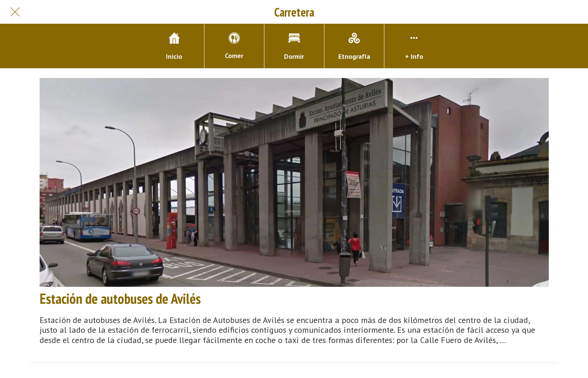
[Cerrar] (15, 12)
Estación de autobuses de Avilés (120, 298)
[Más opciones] (414, 46)
